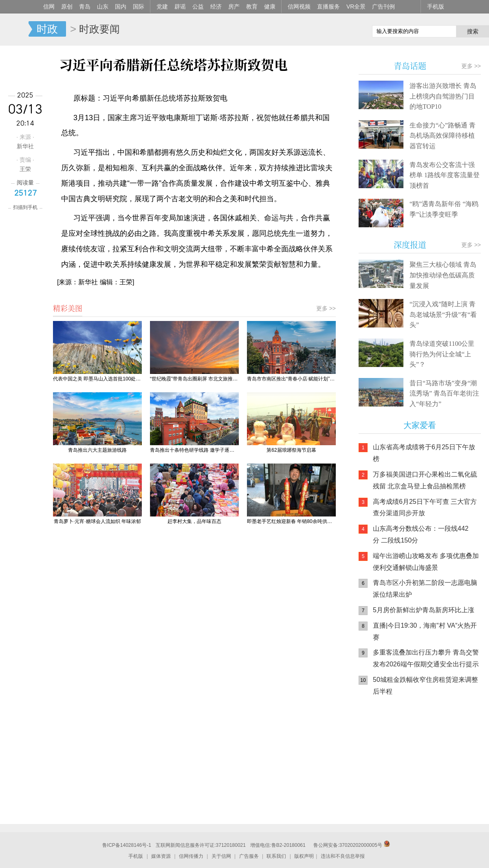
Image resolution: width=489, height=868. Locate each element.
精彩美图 (68, 308)
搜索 (473, 31)
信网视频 (299, 7)
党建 (162, 7)
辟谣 (180, 7)
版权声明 (304, 856)
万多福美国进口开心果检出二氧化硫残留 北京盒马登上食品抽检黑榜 (425, 480)
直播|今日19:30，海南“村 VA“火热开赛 (425, 631)
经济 (216, 7)
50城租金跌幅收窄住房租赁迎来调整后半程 (425, 686)
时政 (47, 29)
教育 (252, 7)
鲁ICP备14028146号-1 (127, 845)
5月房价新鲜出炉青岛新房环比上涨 (424, 610)
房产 (234, 7)
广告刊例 (383, 7)
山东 (103, 7)
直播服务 (328, 7)
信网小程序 (432, 755)
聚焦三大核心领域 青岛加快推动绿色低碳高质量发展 (443, 275)
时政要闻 (99, 29)
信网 (49, 7)
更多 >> (326, 308)
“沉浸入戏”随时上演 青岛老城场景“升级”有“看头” (443, 314)
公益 (198, 7)
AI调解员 (432, 787)
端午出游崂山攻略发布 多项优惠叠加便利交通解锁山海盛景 (426, 562)
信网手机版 (383, 755)
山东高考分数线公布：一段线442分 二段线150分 (421, 534)
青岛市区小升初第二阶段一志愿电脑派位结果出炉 (425, 589)
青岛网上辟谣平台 (383, 787)
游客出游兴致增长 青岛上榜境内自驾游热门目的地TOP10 (443, 96)
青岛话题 (410, 66)
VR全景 (356, 7)
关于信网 (221, 856)
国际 (139, 7)
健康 (270, 7)
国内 (121, 7)
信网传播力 (191, 856)
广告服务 (249, 856)
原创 (67, 7)
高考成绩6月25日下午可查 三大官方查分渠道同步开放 (425, 508)
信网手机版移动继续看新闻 (324, 30)
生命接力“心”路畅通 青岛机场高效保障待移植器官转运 (443, 136)
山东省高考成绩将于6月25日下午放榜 (424, 453)
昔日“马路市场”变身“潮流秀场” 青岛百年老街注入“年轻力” (444, 393)
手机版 (436, 7)
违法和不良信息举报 (343, 856)
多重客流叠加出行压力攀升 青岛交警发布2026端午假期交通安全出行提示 (426, 658)
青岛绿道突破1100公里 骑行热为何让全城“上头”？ (442, 354)
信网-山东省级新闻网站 (14, 29)
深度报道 (410, 245)
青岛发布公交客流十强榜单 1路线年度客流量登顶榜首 (445, 175)
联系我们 (276, 856)
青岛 (85, 7)
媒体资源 (161, 856)
